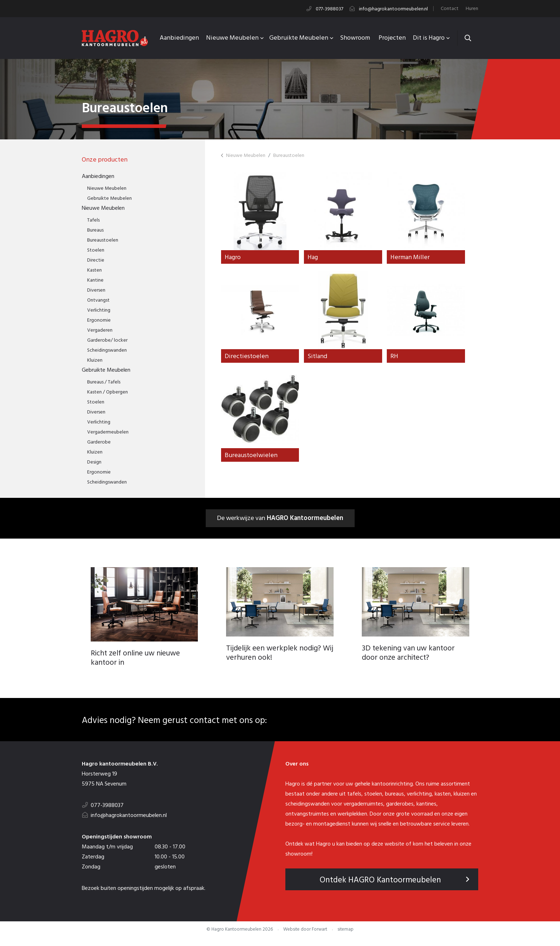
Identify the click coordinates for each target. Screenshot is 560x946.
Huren (472, 8)
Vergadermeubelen (108, 432)
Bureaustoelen (103, 240)
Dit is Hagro (429, 37)
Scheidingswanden (107, 350)
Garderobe (99, 442)
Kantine (95, 280)
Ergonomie (99, 320)
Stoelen (96, 250)
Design (94, 462)
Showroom (355, 37)
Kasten (94, 270)
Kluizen (95, 360)
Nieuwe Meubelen (233, 37)
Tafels (93, 220)
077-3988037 (329, 9)
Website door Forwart (305, 933)
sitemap (346, 933)
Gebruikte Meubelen (299, 37)
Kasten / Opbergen (107, 392)
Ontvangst (98, 300)
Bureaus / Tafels (104, 382)
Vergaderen (100, 330)
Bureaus (95, 230)
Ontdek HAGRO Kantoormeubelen (395, 883)
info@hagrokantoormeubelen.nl (393, 9)
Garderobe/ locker (107, 340)
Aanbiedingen (179, 37)
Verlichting (99, 310)
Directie (96, 260)
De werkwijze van (280, 519)
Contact (450, 8)
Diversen (96, 290)
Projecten (392, 37)
